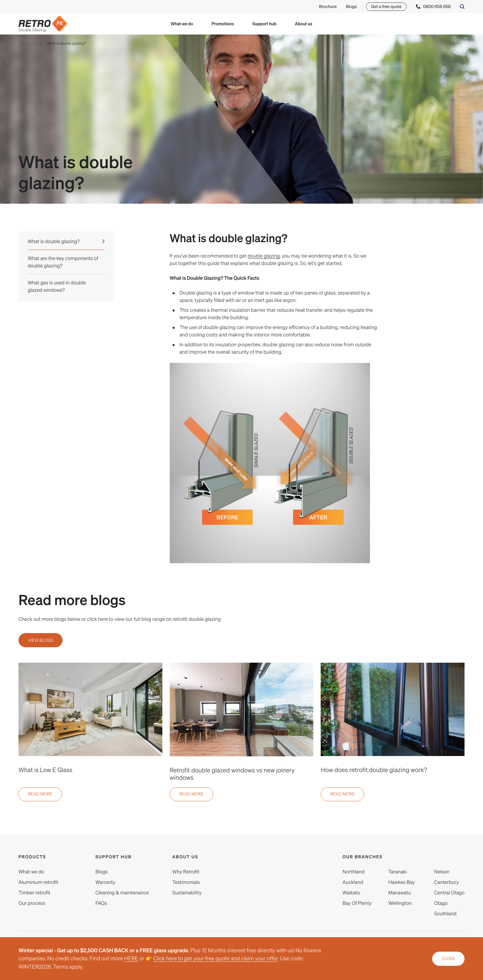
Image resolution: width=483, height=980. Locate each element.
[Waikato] (351, 893)
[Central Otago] (449, 893)
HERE (131, 958)
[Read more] (40, 794)
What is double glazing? (66, 43)
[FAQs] (101, 903)
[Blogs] (102, 872)
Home (24, 43)
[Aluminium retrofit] (38, 882)
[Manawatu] (400, 893)
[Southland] (445, 913)
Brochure (328, 6)
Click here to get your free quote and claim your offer (216, 958)
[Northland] (354, 872)
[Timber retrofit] (34, 893)
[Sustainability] (187, 893)
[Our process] (32, 903)
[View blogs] (41, 640)
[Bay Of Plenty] (357, 903)
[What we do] (31, 872)
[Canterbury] (446, 882)
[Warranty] (106, 882)
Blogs (351, 6)
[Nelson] (442, 872)
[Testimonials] (186, 882)
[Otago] (441, 903)
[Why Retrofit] (186, 872)
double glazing (264, 256)
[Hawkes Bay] (402, 882)
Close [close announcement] (448, 958)
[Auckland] (353, 882)
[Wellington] (400, 903)
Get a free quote (386, 6)
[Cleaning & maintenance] (122, 893)
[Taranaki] (398, 872)
